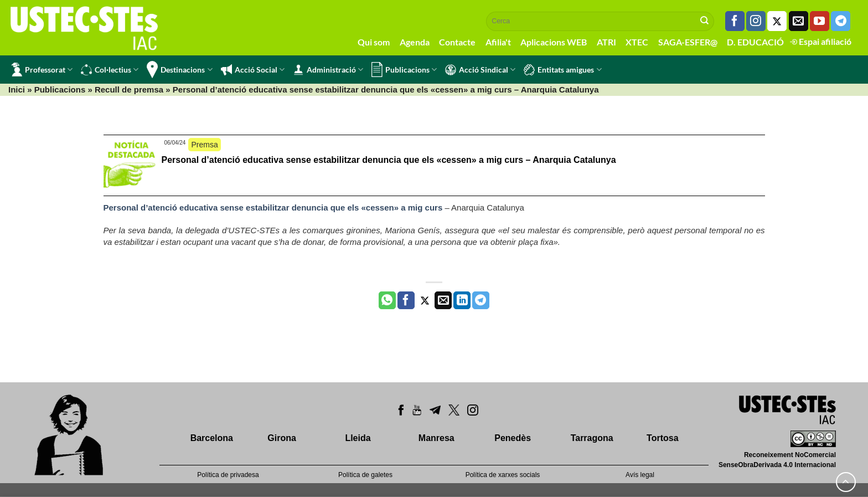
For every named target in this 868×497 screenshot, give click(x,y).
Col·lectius (110, 70)
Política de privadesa (228, 475)
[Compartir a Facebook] (406, 300)
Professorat (42, 70)
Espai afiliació (821, 41)
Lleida (358, 438)
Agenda (415, 42)
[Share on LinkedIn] (462, 300)
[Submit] (705, 21)
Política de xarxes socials (503, 475)
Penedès (513, 438)
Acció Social (253, 70)
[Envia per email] (443, 300)
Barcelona (212, 438)
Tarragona (592, 438)
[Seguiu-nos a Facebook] (735, 21)
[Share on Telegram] (481, 300)
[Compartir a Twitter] (425, 300)
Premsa (204, 145)
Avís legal (640, 475)
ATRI (606, 42)
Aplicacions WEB (554, 42)
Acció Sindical (480, 70)
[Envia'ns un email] (799, 21)
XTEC (637, 42)
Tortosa (662, 438)
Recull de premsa (129, 89)
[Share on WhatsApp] (387, 300)
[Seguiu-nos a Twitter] (777, 21)
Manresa (436, 438)
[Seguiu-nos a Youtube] (820, 21)
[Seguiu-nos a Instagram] (756, 21)
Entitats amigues (562, 70)
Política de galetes (365, 475)
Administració (328, 70)
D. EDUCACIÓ (755, 42)
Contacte (457, 42)
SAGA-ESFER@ (688, 42)
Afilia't (498, 42)
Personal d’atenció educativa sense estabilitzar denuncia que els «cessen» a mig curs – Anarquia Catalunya (389, 160)
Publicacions (404, 70)
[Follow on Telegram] (841, 21)
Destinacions (179, 70)
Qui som (374, 42)
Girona (282, 438)
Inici (17, 89)
